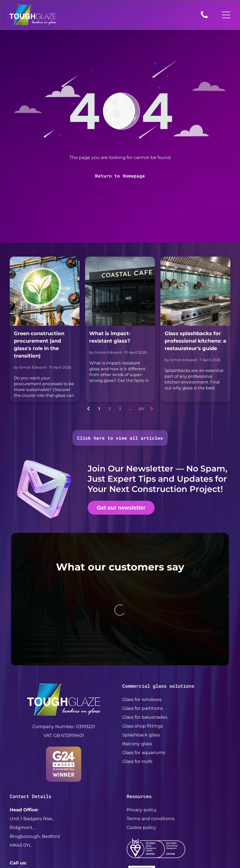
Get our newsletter (121, 508)
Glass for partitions (143, 634)
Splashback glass (141, 660)
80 (141, 409)
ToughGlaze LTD (88, 838)
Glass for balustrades (145, 643)
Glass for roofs (137, 687)
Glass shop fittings (143, 652)
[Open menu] (226, 15)
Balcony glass (137, 669)
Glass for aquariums (144, 678)
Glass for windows (142, 625)
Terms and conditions (151, 744)
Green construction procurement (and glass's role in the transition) (39, 345)
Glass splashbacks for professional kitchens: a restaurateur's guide (195, 341)
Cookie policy (141, 753)
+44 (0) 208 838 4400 (33, 797)
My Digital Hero (204, 838)
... (131, 409)
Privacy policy (142, 735)
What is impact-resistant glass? (110, 337)
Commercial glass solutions (158, 612)
